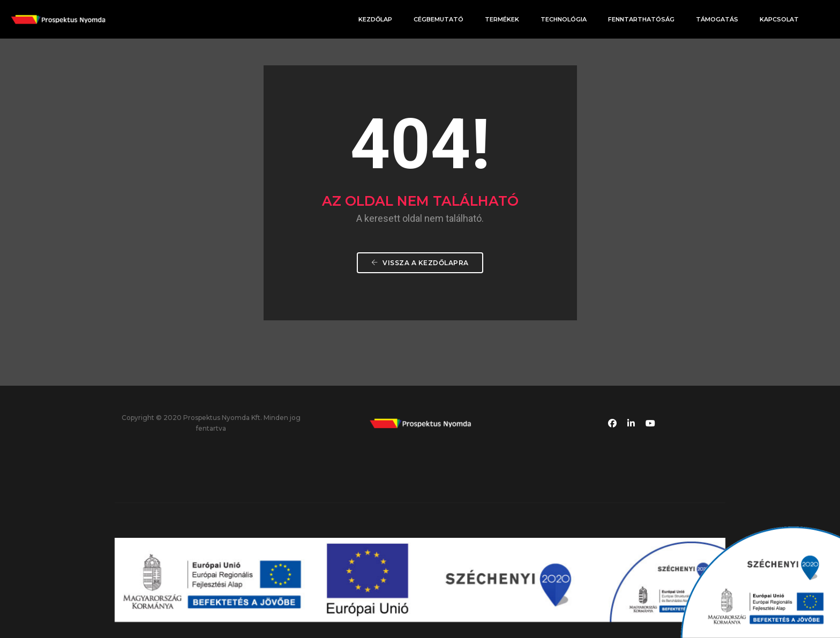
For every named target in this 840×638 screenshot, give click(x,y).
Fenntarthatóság (641, 19)
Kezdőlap (375, 19)
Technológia (564, 19)
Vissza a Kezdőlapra (420, 263)
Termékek (502, 19)
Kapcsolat (779, 19)
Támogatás (717, 19)
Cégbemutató (438, 19)
